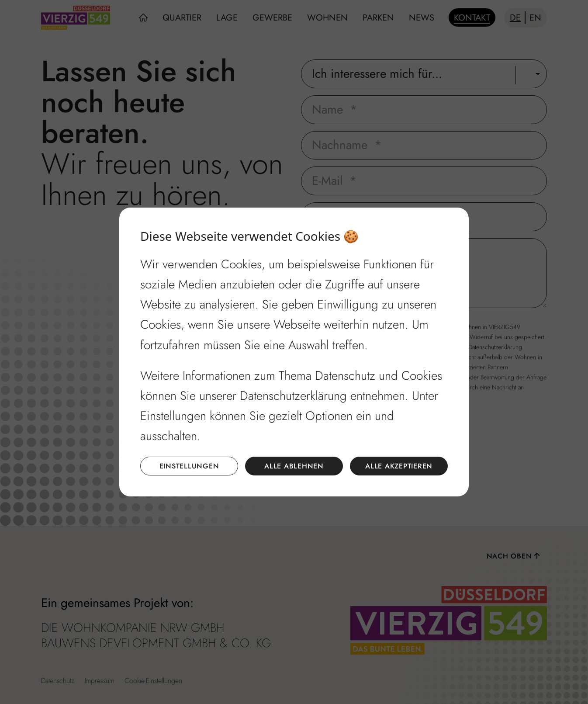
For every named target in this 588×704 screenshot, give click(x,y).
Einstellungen (189, 466)
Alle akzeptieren (399, 466)
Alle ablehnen (294, 466)
